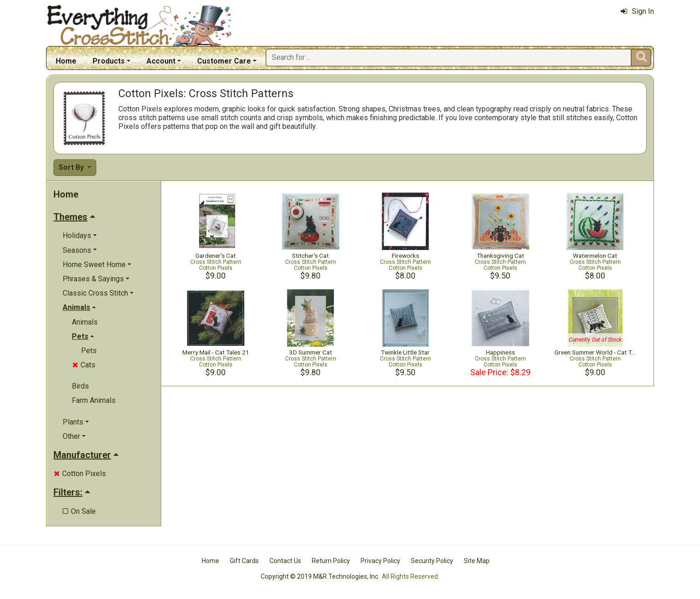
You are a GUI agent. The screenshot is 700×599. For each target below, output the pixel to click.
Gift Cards (244, 561)
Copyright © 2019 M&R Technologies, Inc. (320, 576)
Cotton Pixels (80, 474)
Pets (89, 351)
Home (66, 61)
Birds (80, 386)
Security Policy (432, 561)
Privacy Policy (380, 561)
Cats (84, 365)
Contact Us (285, 561)
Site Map (477, 561)
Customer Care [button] (224, 61)
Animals (85, 322)
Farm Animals (94, 400)
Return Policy (331, 561)
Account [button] (161, 61)
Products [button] (109, 61)
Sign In (637, 11)
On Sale (79, 511)
